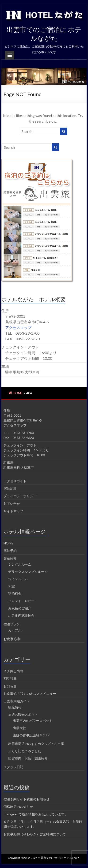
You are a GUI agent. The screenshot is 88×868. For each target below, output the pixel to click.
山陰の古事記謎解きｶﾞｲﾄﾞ (32, 735)
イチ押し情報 (13, 671)
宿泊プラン (12, 624)
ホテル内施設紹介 (21, 615)
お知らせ (10, 686)
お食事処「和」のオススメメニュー (30, 694)
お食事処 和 (12, 639)
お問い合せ (12, 503)
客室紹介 (10, 558)
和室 (11, 586)
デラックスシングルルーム (28, 572)
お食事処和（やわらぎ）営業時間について (35, 834)
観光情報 (15, 707)
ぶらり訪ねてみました (25, 751)
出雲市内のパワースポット (33, 721)
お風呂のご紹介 (20, 608)
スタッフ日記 (13, 767)
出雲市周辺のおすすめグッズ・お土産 (36, 744)
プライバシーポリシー (20, 496)
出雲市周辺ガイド (17, 701)
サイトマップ (13, 511)
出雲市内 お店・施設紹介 (28, 758)
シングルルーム (20, 564)
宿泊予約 (10, 551)
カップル (15, 630)
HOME (8, 543)
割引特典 (10, 678)
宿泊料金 (15, 593)
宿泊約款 (10, 488)
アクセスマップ (18, 327)
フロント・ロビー (21, 601)
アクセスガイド (15, 481)
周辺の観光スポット (23, 714)
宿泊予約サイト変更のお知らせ (27, 799)
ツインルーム (18, 579)
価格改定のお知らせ (18, 807)
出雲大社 (19, 728)
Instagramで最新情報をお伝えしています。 (36, 814)
